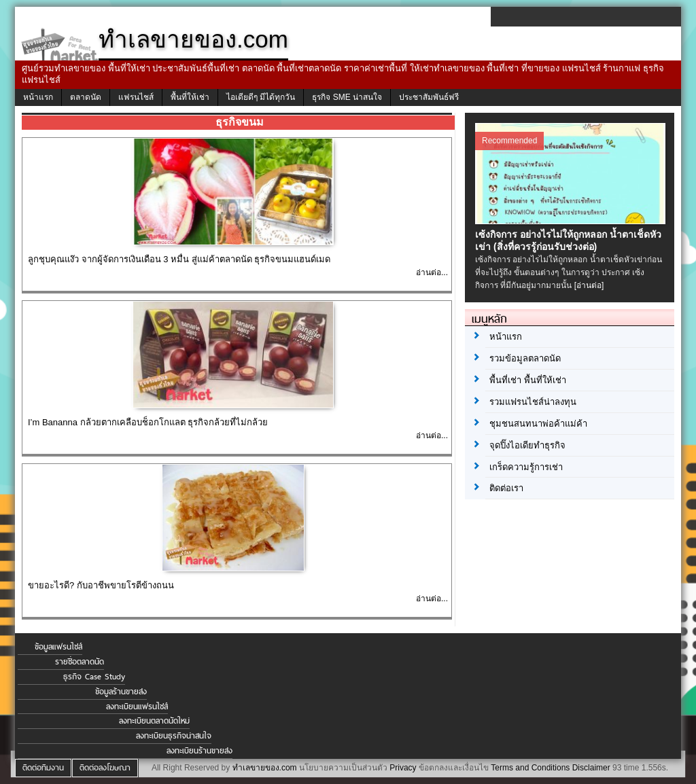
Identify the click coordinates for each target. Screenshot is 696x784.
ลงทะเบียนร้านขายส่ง (199, 751)
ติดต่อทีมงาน (43, 768)
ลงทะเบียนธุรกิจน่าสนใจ (174, 736)
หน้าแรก (38, 97)
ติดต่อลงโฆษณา (105, 768)
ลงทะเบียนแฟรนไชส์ (137, 707)
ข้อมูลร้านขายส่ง (121, 692)
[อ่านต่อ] (589, 285)
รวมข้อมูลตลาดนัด (525, 358)
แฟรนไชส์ (136, 97)
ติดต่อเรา (506, 488)
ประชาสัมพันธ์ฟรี (429, 97)
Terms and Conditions (530, 768)
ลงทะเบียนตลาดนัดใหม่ (154, 721)
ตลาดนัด (86, 97)
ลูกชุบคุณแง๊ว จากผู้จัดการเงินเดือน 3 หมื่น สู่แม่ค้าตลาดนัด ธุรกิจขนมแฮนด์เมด (179, 259)
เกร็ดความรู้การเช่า (526, 467)
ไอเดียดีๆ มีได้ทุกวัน (261, 97)
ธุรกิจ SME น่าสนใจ (347, 97)
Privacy (403, 768)
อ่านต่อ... (432, 272)
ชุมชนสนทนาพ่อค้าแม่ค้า (538, 424)
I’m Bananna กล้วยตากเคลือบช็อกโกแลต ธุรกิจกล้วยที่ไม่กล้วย (148, 422)
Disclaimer (591, 768)
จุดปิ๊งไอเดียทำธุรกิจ (527, 445)
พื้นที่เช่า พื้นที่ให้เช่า (528, 380)
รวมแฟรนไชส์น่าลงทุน (533, 402)
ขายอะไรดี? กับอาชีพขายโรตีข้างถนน (101, 585)
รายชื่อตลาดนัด (80, 662)
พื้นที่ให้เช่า (190, 97)
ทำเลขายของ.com (265, 768)
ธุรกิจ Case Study (94, 677)
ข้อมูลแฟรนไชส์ (58, 647)
